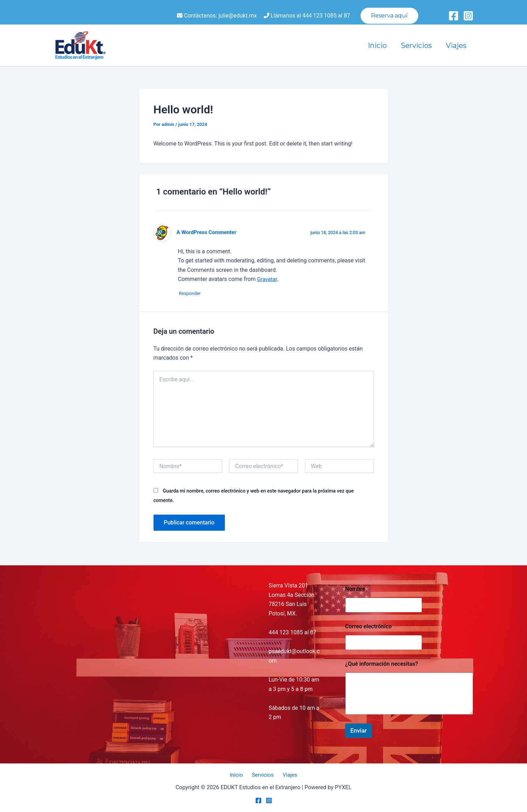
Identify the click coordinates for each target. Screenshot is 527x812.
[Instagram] (468, 16)
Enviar (359, 730)
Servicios (416, 45)
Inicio (377, 45)
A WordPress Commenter (208, 232)
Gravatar (267, 279)
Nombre (357, 589)
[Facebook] (454, 16)
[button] (389, 16)
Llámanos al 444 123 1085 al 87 (307, 16)
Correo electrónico (370, 626)
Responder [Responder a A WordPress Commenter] (192, 294)
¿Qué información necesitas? (382, 664)
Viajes (456, 45)
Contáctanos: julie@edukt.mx (217, 16)
